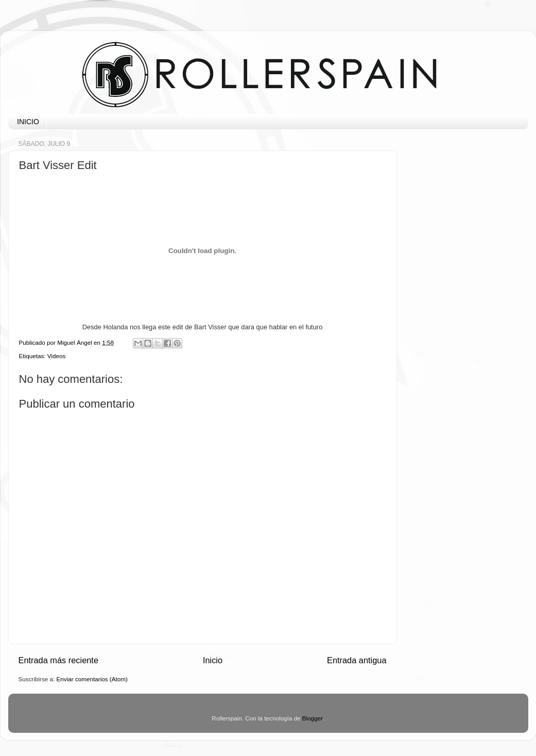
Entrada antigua (357, 660)
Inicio (213, 660)
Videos (57, 356)
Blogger (313, 718)
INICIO (28, 122)
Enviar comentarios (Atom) (92, 679)
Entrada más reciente (59, 660)
